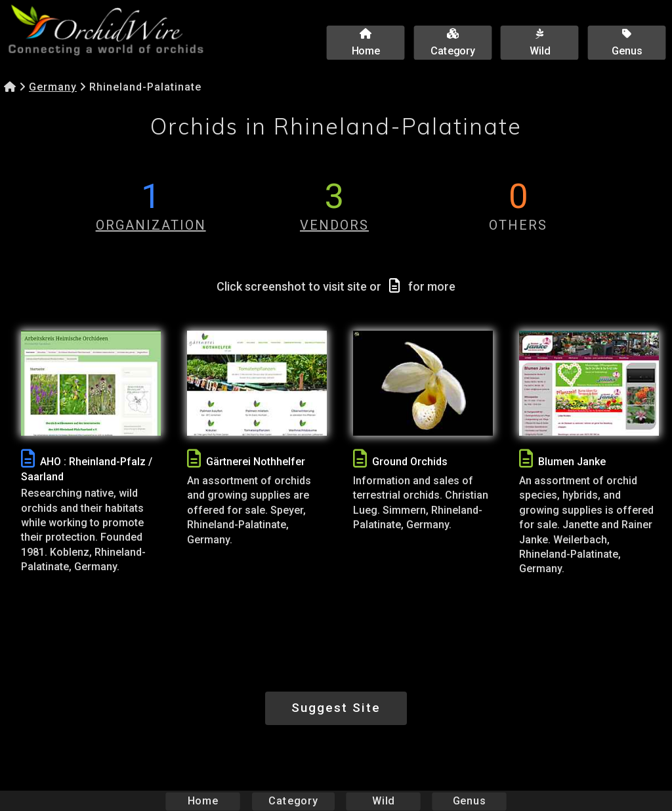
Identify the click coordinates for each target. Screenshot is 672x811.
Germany (53, 87)
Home (203, 801)
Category (293, 801)
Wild (383, 801)
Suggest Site (336, 708)
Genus (469, 801)
